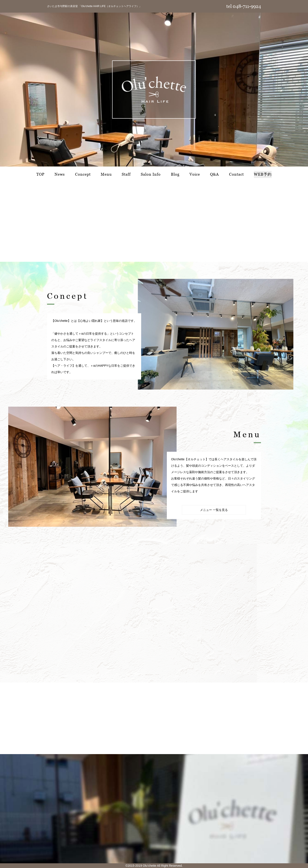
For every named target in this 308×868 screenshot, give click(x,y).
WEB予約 (263, 174)
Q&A (214, 174)
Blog (175, 174)
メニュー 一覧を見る (214, 510)
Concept (83, 174)
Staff (126, 174)
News (60, 174)
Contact (236, 174)
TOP (40, 174)
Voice (195, 174)
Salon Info (151, 174)
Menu (106, 174)
